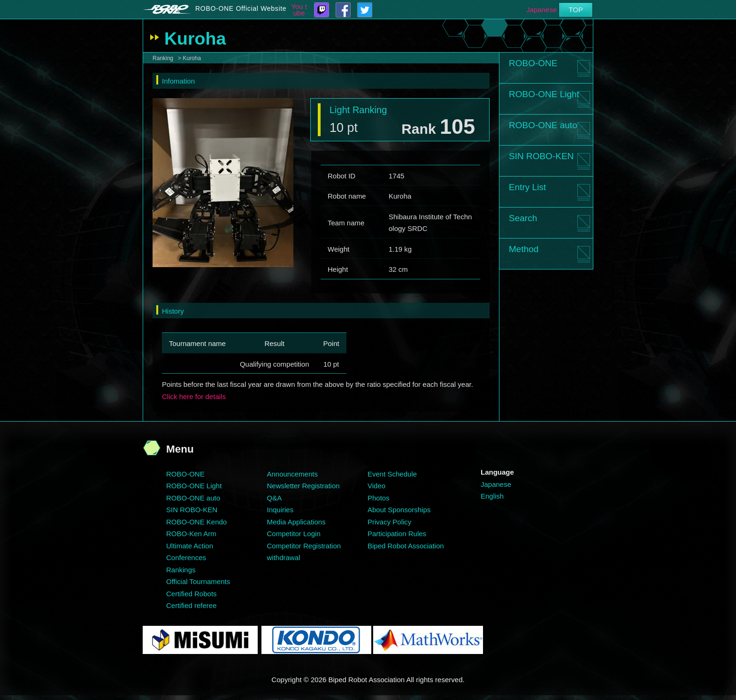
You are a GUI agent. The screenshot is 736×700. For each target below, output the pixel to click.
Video (376, 486)
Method (524, 249)
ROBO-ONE (533, 63)
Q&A (275, 498)
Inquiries (280, 510)
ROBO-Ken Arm (191, 534)
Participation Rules (397, 534)
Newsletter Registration (303, 486)
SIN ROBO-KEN (541, 156)
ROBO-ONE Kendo (196, 522)
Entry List (527, 187)
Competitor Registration (304, 546)
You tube (299, 10)
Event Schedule (392, 474)
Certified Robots (192, 594)
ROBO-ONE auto (543, 125)
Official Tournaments (198, 581)
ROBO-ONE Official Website (241, 8)
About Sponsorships (399, 510)
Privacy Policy (389, 522)
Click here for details (194, 396)
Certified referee (192, 605)
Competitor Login (294, 534)
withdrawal (284, 558)
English (492, 496)
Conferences (186, 558)
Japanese (541, 10)
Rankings (181, 570)
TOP (576, 10)
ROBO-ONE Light (544, 94)
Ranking (163, 58)
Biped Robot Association (406, 546)
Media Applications (296, 522)
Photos (379, 498)
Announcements (292, 474)
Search (523, 218)
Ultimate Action (190, 546)
